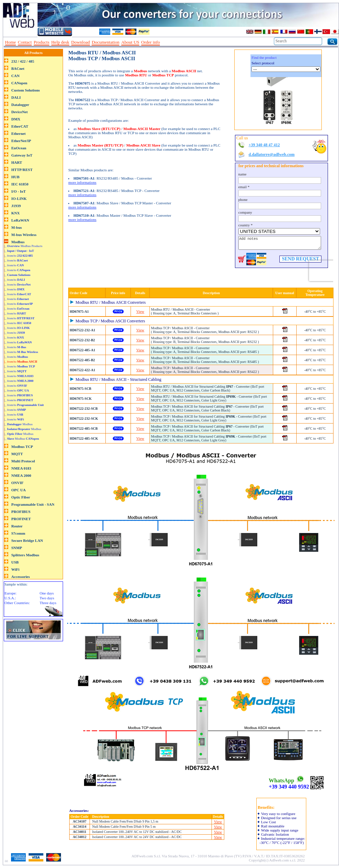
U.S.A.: (10, 598)
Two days (47, 598)
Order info (151, 42)
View (140, 311)
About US (130, 42)
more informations (82, 182)
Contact (25, 42)
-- (164, 42)
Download (81, 42)
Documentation (105, 42)
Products (42, 42)
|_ (19, 251)
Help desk (60, 42)
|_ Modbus (18, 424)
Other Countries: (17, 603)
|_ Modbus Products (23, 246)
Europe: (11, 593)
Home (11, 42)
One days (47, 593)
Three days (48, 603)
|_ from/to (18, 256)
